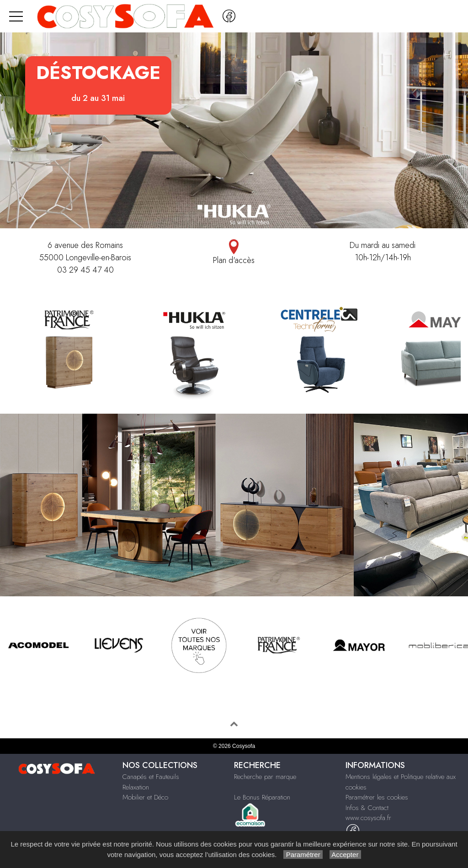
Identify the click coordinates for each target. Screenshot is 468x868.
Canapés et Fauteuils (151, 777)
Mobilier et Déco (145, 797)
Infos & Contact (367, 808)
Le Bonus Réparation (262, 797)
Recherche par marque (265, 777)
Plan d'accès (234, 253)
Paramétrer (303, 855)
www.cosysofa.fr (368, 818)
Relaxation (136, 787)
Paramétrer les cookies (377, 797)
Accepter (345, 855)
